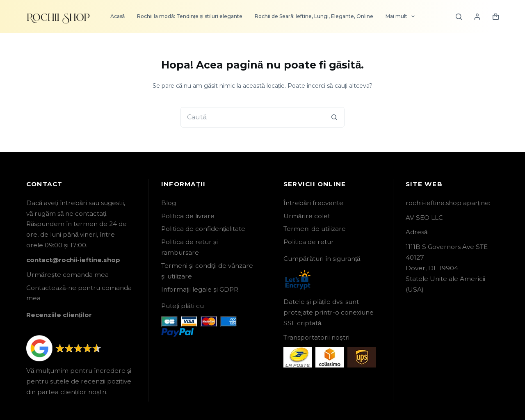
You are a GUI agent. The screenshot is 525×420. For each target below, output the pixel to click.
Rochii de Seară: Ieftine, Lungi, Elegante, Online (314, 16)
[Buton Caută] (334, 117)
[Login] (477, 17)
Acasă (118, 16)
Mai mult (402, 16)
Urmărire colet (307, 216)
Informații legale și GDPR (200, 289)
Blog (169, 203)
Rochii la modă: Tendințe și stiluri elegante (190, 16)
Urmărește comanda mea (67, 275)
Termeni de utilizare (315, 229)
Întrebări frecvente (313, 203)
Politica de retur (309, 242)
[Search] (459, 17)
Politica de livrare (188, 216)
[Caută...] (252, 117)
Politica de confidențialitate (203, 229)
